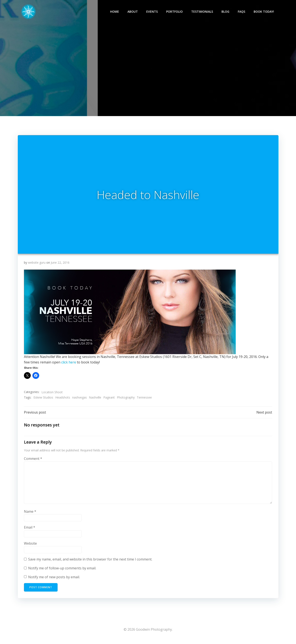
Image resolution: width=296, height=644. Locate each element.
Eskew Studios (43, 399)
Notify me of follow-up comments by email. (62, 570)
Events (152, 12)
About (133, 12)
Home (115, 12)
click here (69, 364)
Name (30, 513)
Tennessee (144, 399)
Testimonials (202, 12)
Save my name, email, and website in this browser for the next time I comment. (90, 561)
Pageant (109, 399)
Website (30, 545)
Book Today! (264, 12)
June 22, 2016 (60, 264)
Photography (126, 399)
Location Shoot (52, 394)
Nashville (95, 399)
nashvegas (80, 399)
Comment (33, 460)
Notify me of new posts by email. (54, 579)
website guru (37, 264)
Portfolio (175, 12)
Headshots (63, 399)
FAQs (242, 12)
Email (30, 529)
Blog (226, 12)
